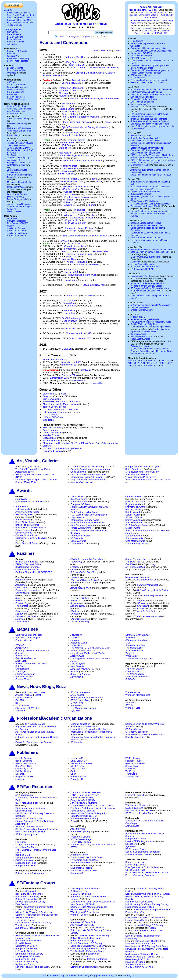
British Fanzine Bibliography (30, 873)
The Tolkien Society (25, 920)
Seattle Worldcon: (139, 324)
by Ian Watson (152, 13)
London (117, 51)
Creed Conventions (53, 433)
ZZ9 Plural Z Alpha (25, 928)
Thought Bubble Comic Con (82, 275)
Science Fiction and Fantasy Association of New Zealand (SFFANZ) (93, 903)
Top (45, 976)
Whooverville (71, 215)
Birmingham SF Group (82, 941)
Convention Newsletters (28, 590)
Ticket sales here (99, 251)
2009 (143, 365)
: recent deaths (87, 698)
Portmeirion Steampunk (71, 88)
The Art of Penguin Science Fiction (33, 469)
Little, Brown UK (79, 761)
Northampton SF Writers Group (141, 954)
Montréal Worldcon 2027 (79, 333)
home (76, 114)
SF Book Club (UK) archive (29, 826)
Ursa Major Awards (135, 541)
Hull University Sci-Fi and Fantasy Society (147, 904)
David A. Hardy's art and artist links (88, 474)
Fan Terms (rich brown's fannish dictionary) (93, 808)
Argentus (75, 603)
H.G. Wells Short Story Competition (89, 515)
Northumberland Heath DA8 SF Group (145, 917)
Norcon (72, 231)
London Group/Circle (136, 920)
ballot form (150, 143)
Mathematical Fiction (81, 868)
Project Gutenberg (135, 873)
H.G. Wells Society (25, 951)
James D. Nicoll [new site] (19, 204)
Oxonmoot (80, 210)
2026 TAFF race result (141, 58)
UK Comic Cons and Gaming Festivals (62, 448)
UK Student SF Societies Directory (33, 923)
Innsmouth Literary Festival (79, 228)
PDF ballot (145, 158)
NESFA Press (78, 766)
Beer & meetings (29, 894)
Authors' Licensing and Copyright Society (37, 737)
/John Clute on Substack (150, 288)
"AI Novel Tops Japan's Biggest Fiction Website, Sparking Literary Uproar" (148, 285)
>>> (18, 49)
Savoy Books (132, 766)
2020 (163, 361)
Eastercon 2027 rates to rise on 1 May (148, 48)
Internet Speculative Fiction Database (35, 821)
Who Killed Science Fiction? (85, 580)
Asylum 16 (70, 205)
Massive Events (51, 435)
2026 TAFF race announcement (145, 238)
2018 (130, 363)
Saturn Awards (133, 515)
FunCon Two (69, 328)
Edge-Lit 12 (71, 220)
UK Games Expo (70, 132)
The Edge (20, 671)
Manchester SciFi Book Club (140, 944)
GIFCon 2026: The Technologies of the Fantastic (95, 98)
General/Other (20, 70)
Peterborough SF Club (137, 959)
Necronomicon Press (81, 763)
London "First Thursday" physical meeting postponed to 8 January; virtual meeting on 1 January (151, 214)
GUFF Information (25, 860)
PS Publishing (133, 758)
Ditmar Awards (78, 496)
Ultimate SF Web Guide (138, 854)
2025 (130, 361)
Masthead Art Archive (23, 23)
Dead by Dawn (69, 321)
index (22, 824)
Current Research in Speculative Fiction (82, 161)
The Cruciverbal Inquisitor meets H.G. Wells (151, 322)
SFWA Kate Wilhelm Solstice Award (147, 83)
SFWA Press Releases (18, 61)
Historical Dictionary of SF (29, 819)
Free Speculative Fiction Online (142, 867)
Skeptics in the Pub (25, 917)
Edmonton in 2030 (59, 378)
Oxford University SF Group (140, 957)
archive (144, 640)
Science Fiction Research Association (145, 734)
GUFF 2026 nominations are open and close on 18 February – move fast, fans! (153, 161)
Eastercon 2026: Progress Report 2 (147, 150)
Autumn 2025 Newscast (150, 305)
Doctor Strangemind (17, 199)
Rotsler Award (133, 512)
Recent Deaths (14, 34)
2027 (96, 51)
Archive (102, 24)
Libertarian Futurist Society (29, 954)
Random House (133, 761)
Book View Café (24, 766)
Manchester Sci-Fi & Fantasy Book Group (147, 946)
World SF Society (79, 915)
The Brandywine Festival (80, 218)
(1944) (82, 798)
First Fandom (22, 904)
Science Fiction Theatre (147, 941)
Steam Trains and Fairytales (76, 122)
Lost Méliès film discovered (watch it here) (150, 124)
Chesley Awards (24, 533)
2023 (143, 361)
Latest (38, 695)
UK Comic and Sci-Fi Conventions (60, 409)
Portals (29, 692)
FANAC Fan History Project (85, 795)
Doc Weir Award (79, 499)
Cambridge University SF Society (88, 946)
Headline (20, 779)
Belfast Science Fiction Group (86, 938)
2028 (103, 51)
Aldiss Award (13, 114)
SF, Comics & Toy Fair (75, 212)
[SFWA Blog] (18, 58)
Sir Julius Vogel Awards (137, 525)
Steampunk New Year (94, 285)
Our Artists (12, 218)
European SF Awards (81, 504)
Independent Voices (16, 187)
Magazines (22, 87)
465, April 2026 (151, 7)
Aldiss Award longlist (140, 104)
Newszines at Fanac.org (138, 577)
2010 (136, 365)
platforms (135, 158)
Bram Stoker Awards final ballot (145, 138)
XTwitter (28, 18)
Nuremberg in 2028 (71, 362)
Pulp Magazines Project (28, 637)
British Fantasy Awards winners (145, 267)
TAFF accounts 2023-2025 (143, 269)
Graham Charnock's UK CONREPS (34, 572)
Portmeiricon (78, 80)
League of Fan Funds (26, 845)
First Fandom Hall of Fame (84, 512)
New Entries (13, 32)
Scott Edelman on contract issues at (150, 252)
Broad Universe (23, 943)
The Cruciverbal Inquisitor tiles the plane (149, 114)
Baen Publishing (24, 761)
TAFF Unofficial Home (27, 850)
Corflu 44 (71, 306)
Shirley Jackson (133, 520)
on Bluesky (16, 228)
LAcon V (69, 202)
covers (25, 472)
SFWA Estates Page (81, 839)
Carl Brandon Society (26, 946)
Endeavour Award (80, 502)
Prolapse (75, 567)
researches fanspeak (152, 92)
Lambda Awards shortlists (142, 97)
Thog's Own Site (15, 25)
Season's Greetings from (146, 223)
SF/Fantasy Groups (16, 99)
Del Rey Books (23, 771)
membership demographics (143, 354)
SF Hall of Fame (134, 517)
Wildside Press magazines (139, 658)
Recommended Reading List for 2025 (151, 175)
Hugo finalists (137, 41)
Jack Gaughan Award (17, 170)
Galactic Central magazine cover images (91, 469)
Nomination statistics (147, 332)
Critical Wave (22, 593)
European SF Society (17, 51)
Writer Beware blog (16, 165)
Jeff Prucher (136, 92)
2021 (156, 361)
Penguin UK (77, 779)
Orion (73, 774)
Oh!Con (65, 241)
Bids (9, 70)
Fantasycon (70, 249)
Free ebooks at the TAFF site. (144, 10)
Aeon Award (22, 507)
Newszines (39, 692)
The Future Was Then (75, 57)
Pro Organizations (16, 92)
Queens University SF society (94, 935)
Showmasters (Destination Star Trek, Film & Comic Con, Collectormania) (80, 443)
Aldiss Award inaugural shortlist (145, 319)
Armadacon (71, 270)
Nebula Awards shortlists (142, 116)
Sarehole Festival (71, 135)
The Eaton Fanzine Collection (86, 792)
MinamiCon (70, 311)
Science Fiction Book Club (148, 930)
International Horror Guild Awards (88, 523)
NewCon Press (14, 211)
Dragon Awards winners (142, 310)
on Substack (15, 37)
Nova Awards (77, 544)
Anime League (50, 430)
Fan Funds (21, 85)
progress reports (166, 70)
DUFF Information (25, 858)
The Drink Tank (133, 562)
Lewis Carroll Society (17, 194)
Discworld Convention (74, 187)
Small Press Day (67, 174)
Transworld (131, 774)
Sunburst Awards (134, 538)
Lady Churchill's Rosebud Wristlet (88, 653)
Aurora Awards (23, 520)
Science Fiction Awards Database (33, 502)
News (16, 197)
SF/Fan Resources (16, 97)
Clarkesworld (22, 669)
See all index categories (15, 43)
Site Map (27, 20)
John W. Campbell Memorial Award (89, 530)
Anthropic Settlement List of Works (146, 291)
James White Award (81, 528)
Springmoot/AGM (71, 83)
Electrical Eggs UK (135, 795)
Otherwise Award (134, 496)
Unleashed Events (52, 451)
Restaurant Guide (164, 351)
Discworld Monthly (80, 622)
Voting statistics (163, 327)
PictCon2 (67, 251)
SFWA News (77, 703)
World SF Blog (133, 708)
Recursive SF (77, 873)
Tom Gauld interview (140, 308)
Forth (85, 956)
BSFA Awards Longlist (141, 194)
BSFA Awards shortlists (141, 136)
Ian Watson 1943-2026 (141, 53)
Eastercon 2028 (138, 78)
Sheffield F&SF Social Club (139, 967)
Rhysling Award (133, 509)
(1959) (83, 800)
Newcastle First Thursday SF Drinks (144, 949)
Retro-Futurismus (134, 469)
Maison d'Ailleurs (134, 808)
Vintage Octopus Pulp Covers (141, 477)
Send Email (12, 15)
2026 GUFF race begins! (142, 141)
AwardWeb (21, 499)
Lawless (65, 96)
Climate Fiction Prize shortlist (144, 99)
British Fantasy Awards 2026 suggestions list (151, 90)
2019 (169, 361)
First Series (147, 611)
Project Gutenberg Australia (140, 875)
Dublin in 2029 (69, 375)
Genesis (101, 928)
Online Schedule (147, 351)
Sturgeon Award (134, 536)
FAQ (9, 23)
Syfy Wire (75, 711)
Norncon (63, 93)
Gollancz (20, 774)
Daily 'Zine (152, 324)
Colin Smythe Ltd (24, 769)
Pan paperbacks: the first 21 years (143, 467)
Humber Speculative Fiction (140, 907)
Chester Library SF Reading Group (88, 948)
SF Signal (130, 703)
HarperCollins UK (24, 776)
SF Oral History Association (85, 910)
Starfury (47, 446)
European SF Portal (136, 839)
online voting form (160, 158)
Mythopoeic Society (26, 964)
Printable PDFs (14, 20)
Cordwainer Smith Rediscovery (31, 538)
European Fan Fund (17, 123)
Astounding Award (25, 514)
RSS (20, 18)
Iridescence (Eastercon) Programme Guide (150, 94)
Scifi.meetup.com (79, 891)
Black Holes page (80, 831)
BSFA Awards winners (141, 75)
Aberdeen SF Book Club (83, 922)
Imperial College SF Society (149, 925)
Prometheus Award (135, 507)
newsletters (152, 70)
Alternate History (79, 855)
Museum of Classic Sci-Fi (19, 182)
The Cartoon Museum (137, 805)
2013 (163, 363)
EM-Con (67, 145)
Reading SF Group (135, 962)
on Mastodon (17, 233)
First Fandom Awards (140, 339)
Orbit (73, 771)
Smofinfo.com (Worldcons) (84, 819)
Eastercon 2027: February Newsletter (148, 148)
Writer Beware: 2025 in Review (145, 201)
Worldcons (48, 420)
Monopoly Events (52, 440)
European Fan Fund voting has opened (149, 80)
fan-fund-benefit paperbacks (151, 27)
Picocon (151, 928)
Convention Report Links (28, 570)
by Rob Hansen (151, 16)
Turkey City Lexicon (81, 842)
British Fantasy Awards (27, 525)
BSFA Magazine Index (27, 803)
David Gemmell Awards (27, 543)
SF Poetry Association (17, 119)
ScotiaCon (69, 300)
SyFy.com (130, 846)
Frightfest (69, 200)
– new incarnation (33, 650)
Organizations (32, 467)
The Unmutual (23, 925)
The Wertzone (14, 155)
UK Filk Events (50, 415)
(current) (84, 803)
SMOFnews (77, 705)
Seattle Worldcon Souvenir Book (146, 349)
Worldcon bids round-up (55, 359)
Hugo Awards (77, 517)
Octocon (75, 244)
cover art (82, 482)
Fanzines (11, 87)
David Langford (27, 15)
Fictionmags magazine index (30, 808)
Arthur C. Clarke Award (27, 512)
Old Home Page (84, 24)
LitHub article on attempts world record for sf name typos (149, 67)
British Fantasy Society (27, 896)
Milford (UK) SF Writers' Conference (61, 402)
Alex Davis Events (52, 427)
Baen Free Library (135, 862)
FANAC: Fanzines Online (28, 564)
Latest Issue (63, 24)
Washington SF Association (85, 912)
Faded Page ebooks (136, 865)
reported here (78, 380)
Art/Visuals (12, 82)
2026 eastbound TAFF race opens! (146, 155)
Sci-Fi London (69, 104)
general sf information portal (38, 907)
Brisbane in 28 (69, 365)
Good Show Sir (78, 472)
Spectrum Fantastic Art (137, 474)
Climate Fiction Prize (17, 106)
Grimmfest (69, 246)
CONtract (67, 349)
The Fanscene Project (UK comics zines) (19, 159)
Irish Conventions (52, 399)
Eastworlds (12, 136)
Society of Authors (135, 737)
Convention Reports (16, 221)
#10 (140, 276)
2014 (156, 363)
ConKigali (86, 370)
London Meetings (15, 68)
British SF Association (27, 899)
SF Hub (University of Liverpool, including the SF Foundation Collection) (37, 830)
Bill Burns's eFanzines (27, 562)
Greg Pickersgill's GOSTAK (85, 816)
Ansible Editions (138, 21)
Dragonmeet (71, 280)
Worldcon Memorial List (137, 695)
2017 (136, 363)
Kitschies (75, 533)
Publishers (12, 94)
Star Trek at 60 (77, 65)
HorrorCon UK (67, 143)
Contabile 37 (72, 296)
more (64, 394)
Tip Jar (27, 13)
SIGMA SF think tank (81, 894)
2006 (163, 365)
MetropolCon (65, 153)
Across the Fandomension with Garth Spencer (19, 110)
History (10, 226)
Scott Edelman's (144, 821)
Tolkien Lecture (66, 109)
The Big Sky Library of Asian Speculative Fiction (20, 144)
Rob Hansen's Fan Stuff (83, 811)
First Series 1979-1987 (18, 223)
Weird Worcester (70, 168)
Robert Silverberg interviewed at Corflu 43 (150, 121)
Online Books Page (135, 870)
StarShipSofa (132, 826)
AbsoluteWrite (78, 829)
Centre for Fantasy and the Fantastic (34, 742)
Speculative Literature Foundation (143, 852)
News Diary (80, 700)
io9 (17, 703)
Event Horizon (133, 671)
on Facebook (17, 231)
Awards (11, 85)
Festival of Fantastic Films (79, 254)
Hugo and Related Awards (143, 327)
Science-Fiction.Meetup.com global (89, 907)
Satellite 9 (67, 114)
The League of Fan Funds (19, 131)
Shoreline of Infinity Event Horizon (60, 404)
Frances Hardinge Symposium (74, 155)
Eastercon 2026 (138, 70)
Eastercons (49, 394)
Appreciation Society (30, 902)
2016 (143, 363)
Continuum (67, 171)
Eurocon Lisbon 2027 (80, 338)
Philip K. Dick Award (136, 502)
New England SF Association (85, 889)
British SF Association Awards (31, 527)
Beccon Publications (26, 763)
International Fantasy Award (85, 520)
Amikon (65, 106)
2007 (156, 365)
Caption (68, 192)
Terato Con (69, 303)
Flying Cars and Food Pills (19, 163)
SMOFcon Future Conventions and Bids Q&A (151, 250)
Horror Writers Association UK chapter (90, 729)
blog (153, 564)
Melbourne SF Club (25, 959)
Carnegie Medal (24, 530)
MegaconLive (50, 438)
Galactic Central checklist (28, 635)
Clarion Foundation (80, 724)
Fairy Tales (72, 62)
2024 (136, 361)
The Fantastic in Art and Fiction (87, 467)
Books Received (15, 13)
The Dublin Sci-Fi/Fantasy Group (87, 951)
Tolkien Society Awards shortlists (146, 73)
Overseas (12, 73)
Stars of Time (66, 148)
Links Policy (83, 976)
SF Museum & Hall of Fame (140, 813)
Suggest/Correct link (102, 976)
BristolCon (71, 257)
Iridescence (136, 107)
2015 (150, 363)
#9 (139, 346)
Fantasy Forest (69, 166)
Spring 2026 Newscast (150, 204)
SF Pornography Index (27, 834)
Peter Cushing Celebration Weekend (81, 117)
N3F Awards (77, 538)
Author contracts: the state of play (146, 225)
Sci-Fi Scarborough (72, 318)
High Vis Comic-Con (76, 223)
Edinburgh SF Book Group (84, 967)
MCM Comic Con (71, 111)
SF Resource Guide (136, 849)
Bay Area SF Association (28, 941)
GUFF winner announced (142, 102)
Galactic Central (24, 811)
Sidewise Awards (138, 334)
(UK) (134, 648)
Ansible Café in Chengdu (142, 264)
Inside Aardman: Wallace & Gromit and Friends (94, 67)
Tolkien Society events (54, 407)
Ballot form (168, 155)
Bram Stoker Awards (26, 522)
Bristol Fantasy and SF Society (86, 943)
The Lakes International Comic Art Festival (85, 236)
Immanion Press (79, 758)
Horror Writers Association (84, 727)
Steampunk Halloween (89, 264)
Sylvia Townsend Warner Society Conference (85, 127)
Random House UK (135, 763)
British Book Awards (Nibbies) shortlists (149, 119)
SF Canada (76, 742)
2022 (150, 361)
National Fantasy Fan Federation (32, 967)
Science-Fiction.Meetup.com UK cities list (37, 915)
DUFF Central (23, 855)
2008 (150, 365)
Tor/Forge (130, 771)
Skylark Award (14, 172)
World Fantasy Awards (137, 544)
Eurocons (48, 396)
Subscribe (12, 18)
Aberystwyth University (82, 925)
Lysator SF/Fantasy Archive (139, 841)
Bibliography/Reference (28, 567)
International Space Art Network (87, 477)
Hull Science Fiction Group (20, 128)
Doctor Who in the (87, 857)
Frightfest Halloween (76, 262)
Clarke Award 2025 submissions (145, 257)
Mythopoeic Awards (80, 536)
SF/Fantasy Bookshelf (157, 873)
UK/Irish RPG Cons (53, 417)
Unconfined (70, 313)
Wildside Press (133, 776)
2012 (169, 363)
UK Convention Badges (55, 412)
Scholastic (131, 769)
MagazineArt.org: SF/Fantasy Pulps (89, 480)
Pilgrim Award (132, 504)
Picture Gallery (14, 39)
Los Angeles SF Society (28, 956)
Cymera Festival (76, 140)
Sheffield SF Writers (136, 965)
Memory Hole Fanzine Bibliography (89, 813)
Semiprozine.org (24, 640)
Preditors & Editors (80, 837)
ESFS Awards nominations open (145, 153)
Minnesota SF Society (27, 962)
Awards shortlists (141, 56)
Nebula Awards (78, 541)
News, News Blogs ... (17, 90)
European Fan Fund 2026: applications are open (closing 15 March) (150, 188)
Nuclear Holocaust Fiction (84, 870)
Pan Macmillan (78, 776)
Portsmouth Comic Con (71, 91)
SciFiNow (20, 711)
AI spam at (138, 317)
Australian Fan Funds (26, 847)
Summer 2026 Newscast (151, 51)
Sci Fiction (131, 679)
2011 (130, 365)
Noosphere (131, 844)
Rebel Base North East (72, 181)
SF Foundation (133, 729)
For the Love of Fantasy (77, 197)
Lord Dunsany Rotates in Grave (145, 192)
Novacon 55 (72, 272)
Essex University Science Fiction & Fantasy (148, 894)
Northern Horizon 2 (70, 179)
